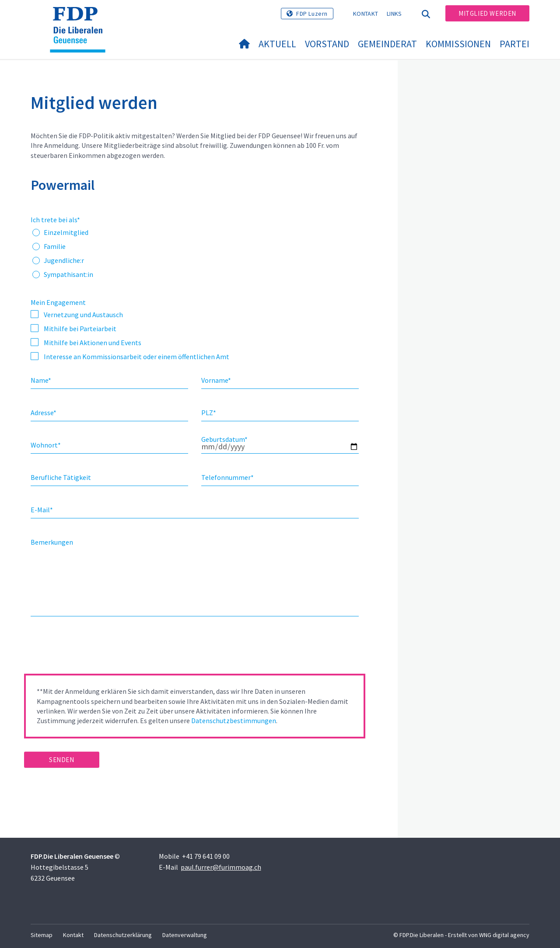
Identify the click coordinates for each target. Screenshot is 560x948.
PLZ (209, 413)
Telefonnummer (227, 477)
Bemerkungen (52, 542)
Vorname (216, 380)
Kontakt (366, 14)
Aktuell (277, 44)
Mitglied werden (487, 13)
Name (41, 380)
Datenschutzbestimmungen (234, 721)
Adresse (44, 413)
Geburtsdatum (224, 439)
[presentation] (91, 648)
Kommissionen (458, 44)
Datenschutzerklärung (123, 935)
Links (394, 14)
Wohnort (46, 445)
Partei (514, 44)
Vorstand (327, 44)
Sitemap (42, 935)
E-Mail (42, 510)
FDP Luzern (312, 14)
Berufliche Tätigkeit (61, 477)
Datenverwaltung (185, 935)
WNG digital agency (504, 935)
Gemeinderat (387, 44)
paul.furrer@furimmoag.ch (221, 867)
